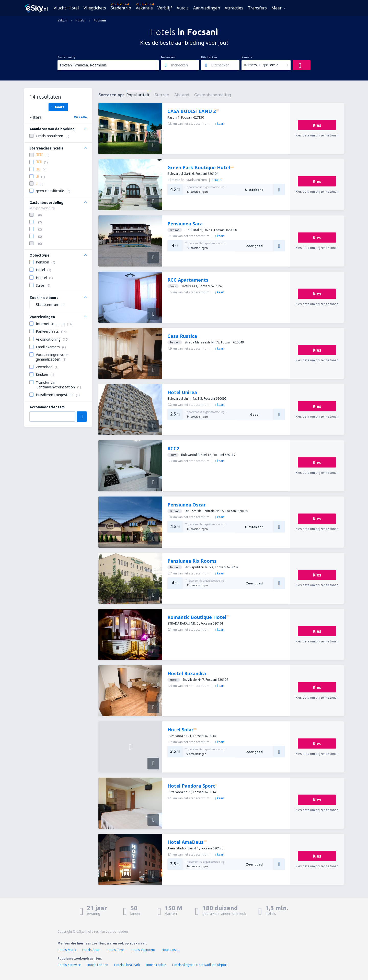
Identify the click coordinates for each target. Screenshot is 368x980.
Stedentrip (121, 8)
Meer (277, 8)
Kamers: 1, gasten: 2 (261, 65)
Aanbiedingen (207, 8)
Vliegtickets (95, 8)
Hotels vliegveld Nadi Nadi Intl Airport (200, 965)
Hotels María (67, 950)
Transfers (257, 8)
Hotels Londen (98, 965)
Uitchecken (209, 57)
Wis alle (80, 117)
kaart (220, 124)
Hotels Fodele (156, 965)
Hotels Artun (91, 950)
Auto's (183, 8)
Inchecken (168, 57)
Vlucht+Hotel (66, 8)
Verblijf (165, 8)
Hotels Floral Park (127, 965)
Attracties (234, 8)
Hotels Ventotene (143, 950)
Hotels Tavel (116, 950)
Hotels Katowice (69, 965)
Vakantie (144, 8)
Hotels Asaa (171, 950)
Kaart (58, 107)
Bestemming (66, 57)
